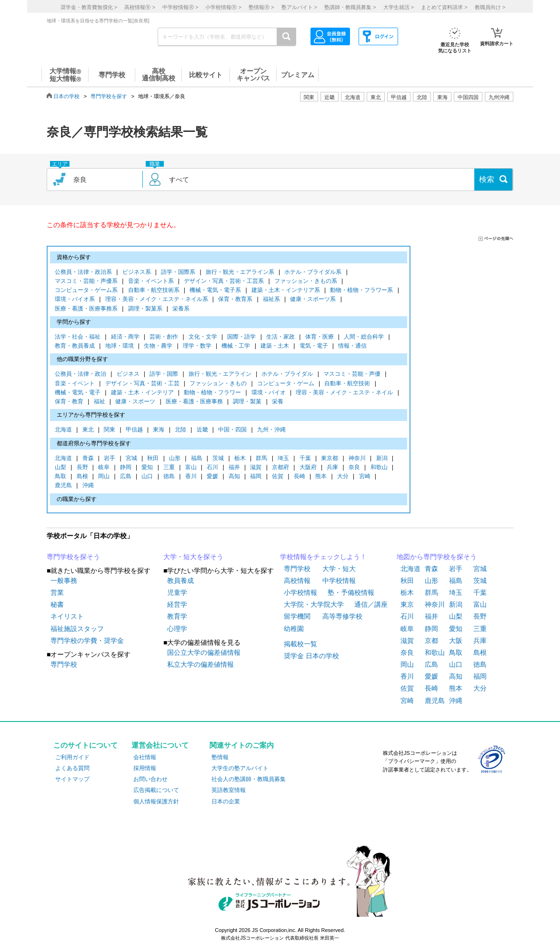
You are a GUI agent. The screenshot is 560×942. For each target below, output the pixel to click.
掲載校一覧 (300, 644)
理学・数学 (197, 346)
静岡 (126, 468)
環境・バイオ (269, 393)
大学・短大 (339, 569)
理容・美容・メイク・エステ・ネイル (344, 393)
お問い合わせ (150, 779)
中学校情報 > (180, 7)
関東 (110, 430)
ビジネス (128, 375)
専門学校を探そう (73, 557)
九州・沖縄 (271, 430)
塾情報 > (261, 7)
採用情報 (145, 768)
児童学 (177, 592)
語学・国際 (164, 375)
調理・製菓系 (145, 309)
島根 (82, 477)
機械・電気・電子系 (215, 291)
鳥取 (60, 477)
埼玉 (283, 459)
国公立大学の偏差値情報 (204, 652)
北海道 (353, 97)
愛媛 (212, 477)
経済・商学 (125, 337)
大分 (343, 477)
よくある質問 (72, 768)
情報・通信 (352, 346)
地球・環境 (120, 346)
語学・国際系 (178, 273)
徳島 (169, 477)
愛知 (147, 468)
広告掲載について (156, 790)
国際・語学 (241, 337)
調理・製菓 (247, 402)
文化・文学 (203, 337)
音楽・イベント (75, 384)
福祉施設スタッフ (77, 629)
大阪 (456, 641)
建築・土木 (275, 346)
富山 (191, 468)
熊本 (321, 477)
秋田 (153, 459)
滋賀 (256, 468)
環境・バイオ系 (75, 300)
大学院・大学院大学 (314, 604)
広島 (126, 477)
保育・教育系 (235, 300)
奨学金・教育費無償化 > (89, 7)
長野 (82, 468)
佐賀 (278, 477)
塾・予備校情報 (351, 592)
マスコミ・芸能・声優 (352, 375)
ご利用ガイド (72, 757)
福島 (197, 459)
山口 (147, 477)
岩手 (110, 459)
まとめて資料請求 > (444, 7)
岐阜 (104, 468)
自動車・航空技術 (347, 384)
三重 (169, 468)
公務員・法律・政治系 (83, 273)
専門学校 (64, 664)
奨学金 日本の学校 (311, 656)
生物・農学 (158, 346)
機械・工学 (236, 346)
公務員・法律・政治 (80, 375)
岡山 (104, 477)
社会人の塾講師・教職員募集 (249, 779)
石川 (212, 468)
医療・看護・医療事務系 (86, 309)
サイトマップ (72, 779)
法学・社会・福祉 (78, 337)
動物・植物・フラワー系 (361, 291)
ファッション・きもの (218, 384)
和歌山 (379, 468)
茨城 (218, 459)
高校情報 (297, 581)
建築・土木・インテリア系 (286, 291)
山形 (175, 459)
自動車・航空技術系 (154, 291)
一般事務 (64, 581)
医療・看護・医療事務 (194, 402)
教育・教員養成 (75, 346)
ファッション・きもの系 (306, 282)
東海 (159, 430)
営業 (57, 592)
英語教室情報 (229, 790)
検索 (487, 179)
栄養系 (181, 309)
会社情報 (145, 757)
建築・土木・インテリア (142, 393)
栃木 (240, 459)
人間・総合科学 (364, 337)
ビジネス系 (137, 273)
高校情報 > (140, 7)
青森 (88, 459)
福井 (234, 468)
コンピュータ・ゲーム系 (86, 291)
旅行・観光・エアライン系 (240, 273)
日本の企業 (226, 802)
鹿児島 (63, 486)
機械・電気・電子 (78, 393)
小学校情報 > (223, 7)
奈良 (354, 468)
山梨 (60, 468)
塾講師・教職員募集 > (350, 7)
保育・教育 (69, 402)
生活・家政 (280, 337)
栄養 (278, 402)
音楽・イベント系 (151, 282)
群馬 (261, 459)
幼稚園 (294, 629)
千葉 (305, 459)
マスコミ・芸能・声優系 (86, 282)
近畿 (202, 430)
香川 (191, 477)
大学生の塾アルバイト (240, 768)
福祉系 (271, 300)
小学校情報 (300, 592)
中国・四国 (232, 430)
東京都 (330, 459)
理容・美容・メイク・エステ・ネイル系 (157, 300)
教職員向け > (490, 7)
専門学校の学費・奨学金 (87, 641)
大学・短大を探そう (193, 557)
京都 (431, 641)
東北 (88, 430)
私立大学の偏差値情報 (200, 664)
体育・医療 (320, 337)
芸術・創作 (164, 337)
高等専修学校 (342, 616)
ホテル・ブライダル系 (313, 273)
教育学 (177, 616)
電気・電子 (314, 346)
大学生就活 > (399, 7)
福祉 (100, 402)
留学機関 (297, 616)
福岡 (256, 477)
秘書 (57, 604)
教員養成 (180, 581)
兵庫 (332, 468)
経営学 (177, 604)
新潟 (382, 459)
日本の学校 (66, 96)
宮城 (131, 459)
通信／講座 (371, 604)
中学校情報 (339, 581)
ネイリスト (67, 616)
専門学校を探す (109, 96)
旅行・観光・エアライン (220, 375)
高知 (234, 477)
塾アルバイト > (299, 7)
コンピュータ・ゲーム (286, 384)
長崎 (300, 477)
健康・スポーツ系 (313, 300)
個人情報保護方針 (156, 802)
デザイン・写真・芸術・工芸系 (224, 282)
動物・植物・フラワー (212, 393)
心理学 (177, 629)
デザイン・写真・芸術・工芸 (142, 384)
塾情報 (220, 757)
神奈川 (357, 459)
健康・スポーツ (135, 402)
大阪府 (308, 468)
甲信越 (134, 430)
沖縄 (88, 486)
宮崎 (365, 477)
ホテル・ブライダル (287, 375)
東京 (407, 604)
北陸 (180, 430)
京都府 (280, 468)
